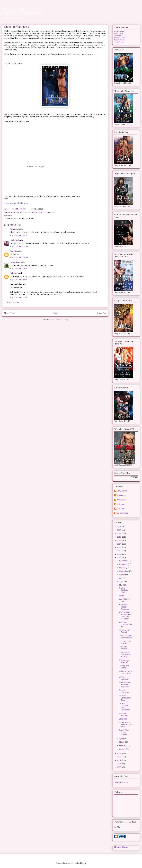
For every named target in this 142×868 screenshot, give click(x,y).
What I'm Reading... (124, 714)
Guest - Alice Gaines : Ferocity (124, 732)
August (122, 575)
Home (56, 313)
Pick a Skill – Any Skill (124, 648)
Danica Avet (14, 229)
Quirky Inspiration (124, 678)
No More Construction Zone (125, 698)
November (123, 564)
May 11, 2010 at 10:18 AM (19, 246)
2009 (119, 753)
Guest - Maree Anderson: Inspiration (124, 685)
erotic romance (23, 212)
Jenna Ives (118, 36)
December (123, 561)
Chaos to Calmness (124, 691)
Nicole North (14, 240)
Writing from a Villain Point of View (125, 724)
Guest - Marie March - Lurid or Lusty (125, 655)
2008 (119, 757)
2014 (119, 544)
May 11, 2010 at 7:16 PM (19, 268)
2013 (119, 547)
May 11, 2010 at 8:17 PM (19, 297)
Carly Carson (14, 273)
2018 (119, 530)
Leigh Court (119, 34)
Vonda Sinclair (120, 40)
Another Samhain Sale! (123, 590)
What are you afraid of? (124, 661)
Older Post (102, 313)
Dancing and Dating (124, 667)
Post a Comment (13, 302)
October (123, 568)
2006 (119, 764)
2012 (119, 551)
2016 (119, 537)
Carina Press (13, 212)
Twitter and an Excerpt (124, 631)
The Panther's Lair (49, 212)
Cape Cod (123, 719)
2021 (119, 527)
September (124, 571)
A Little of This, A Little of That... (125, 672)
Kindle (121, 596)
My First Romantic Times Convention (124, 707)
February (123, 745)
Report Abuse (121, 847)
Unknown (121, 504)
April (121, 739)
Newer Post (9, 313)
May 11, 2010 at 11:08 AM (19, 257)
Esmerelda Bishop (36, 212)
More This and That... (124, 600)
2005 (119, 767)
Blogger (83, 863)
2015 (119, 540)
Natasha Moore (15, 262)
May (121, 585)
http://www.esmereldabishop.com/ (16, 203)
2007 (119, 760)
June (121, 582)
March (122, 742)
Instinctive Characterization (125, 624)
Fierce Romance (23, 11)
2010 (119, 558)
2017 (119, 534)
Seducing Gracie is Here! (125, 642)
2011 (119, 554)
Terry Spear (119, 42)
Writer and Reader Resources (124, 607)
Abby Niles (14, 251)
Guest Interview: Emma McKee (125, 637)
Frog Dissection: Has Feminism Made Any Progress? (125, 616)
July (121, 578)
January (123, 749)
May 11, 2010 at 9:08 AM (19, 235)
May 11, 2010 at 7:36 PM (19, 279)
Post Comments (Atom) (60, 320)
